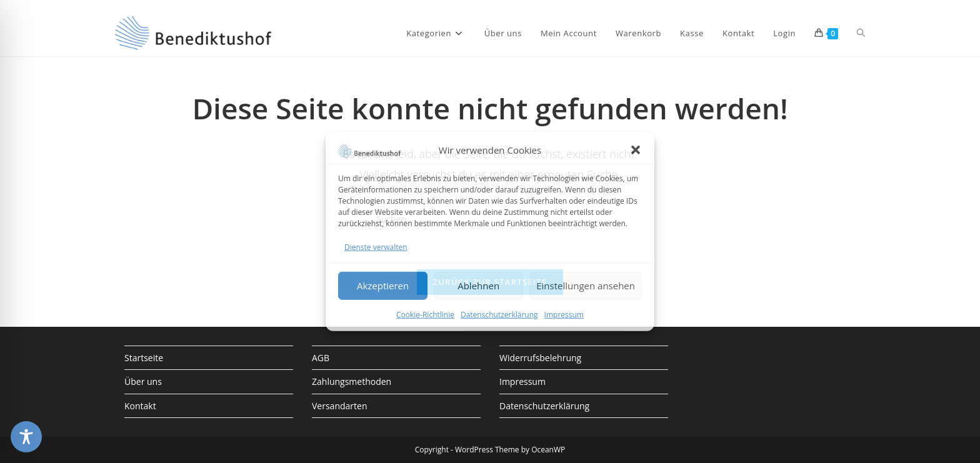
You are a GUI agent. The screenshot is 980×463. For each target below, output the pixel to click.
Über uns (143, 381)
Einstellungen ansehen (586, 286)
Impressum (564, 315)
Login (784, 33)
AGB (321, 358)
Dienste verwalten (376, 246)
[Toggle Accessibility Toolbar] (26, 437)
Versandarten (339, 406)
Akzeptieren (383, 286)
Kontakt (140, 406)
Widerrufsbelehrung (540, 358)
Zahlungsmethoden (352, 381)
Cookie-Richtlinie (425, 315)
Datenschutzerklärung (499, 315)
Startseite (144, 358)
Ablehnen (478, 286)
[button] (636, 150)
